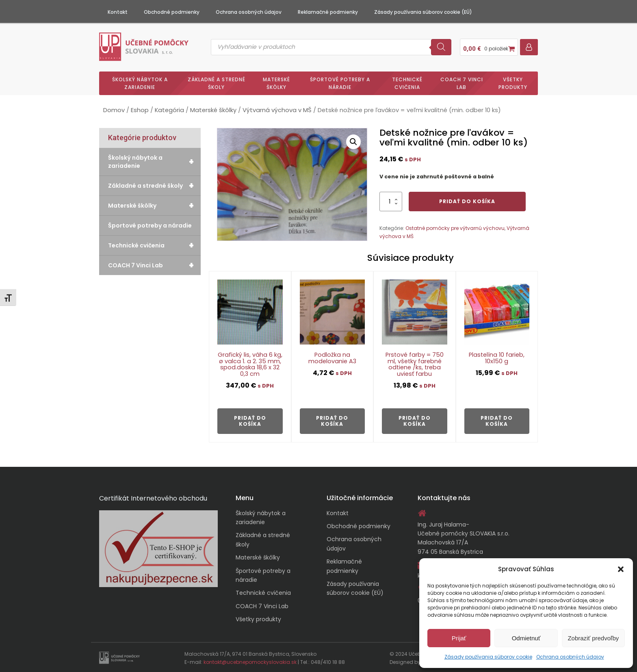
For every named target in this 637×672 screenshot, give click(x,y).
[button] (621, 569)
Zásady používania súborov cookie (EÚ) (423, 12)
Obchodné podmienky (172, 12)
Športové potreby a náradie (340, 82)
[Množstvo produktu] (391, 200)
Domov (114, 109)
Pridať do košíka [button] (250, 419)
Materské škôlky (276, 82)
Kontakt (118, 12)
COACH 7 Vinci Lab (462, 82)
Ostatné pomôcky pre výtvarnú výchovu (455, 227)
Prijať (459, 638)
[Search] (441, 46)
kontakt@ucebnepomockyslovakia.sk (250, 661)
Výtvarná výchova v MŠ (277, 109)
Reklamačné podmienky (328, 12)
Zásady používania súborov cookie (488, 657)
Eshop (140, 109)
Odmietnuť (526, 638)
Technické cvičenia (407, 82)
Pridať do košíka (467, 200)
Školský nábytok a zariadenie (140, 82)
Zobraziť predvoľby (593, 638)
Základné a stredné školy (217, 82)
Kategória (169, 109)
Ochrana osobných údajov (570, 657)
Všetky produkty (513, 82)
